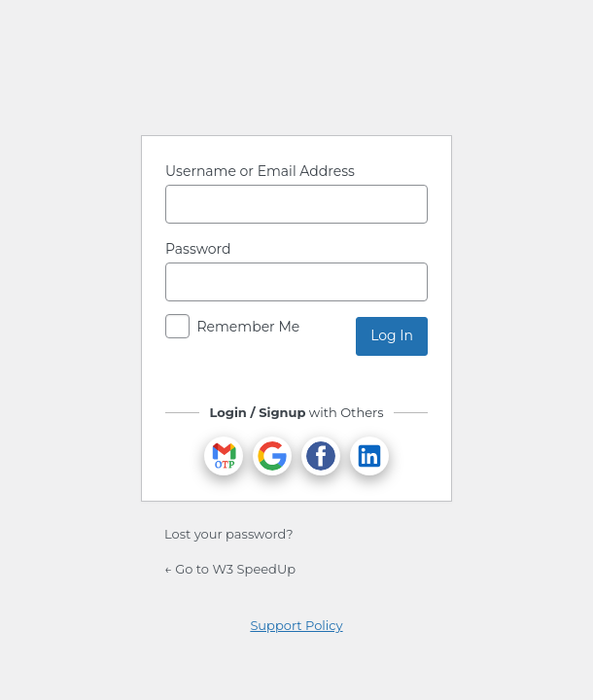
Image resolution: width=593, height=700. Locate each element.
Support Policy (296, 625)
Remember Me (248, 327)
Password (198, 249)
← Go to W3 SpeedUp (230, 569)
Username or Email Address (260, 171)
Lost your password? (229, 534)
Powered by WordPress (296, 71)
